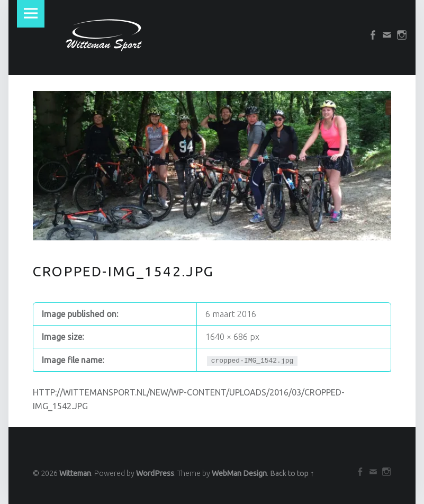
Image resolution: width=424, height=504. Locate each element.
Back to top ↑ (292, 473)
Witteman (75, 473)
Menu (31, 14)
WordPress (155, 473)
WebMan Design (239, 473)
